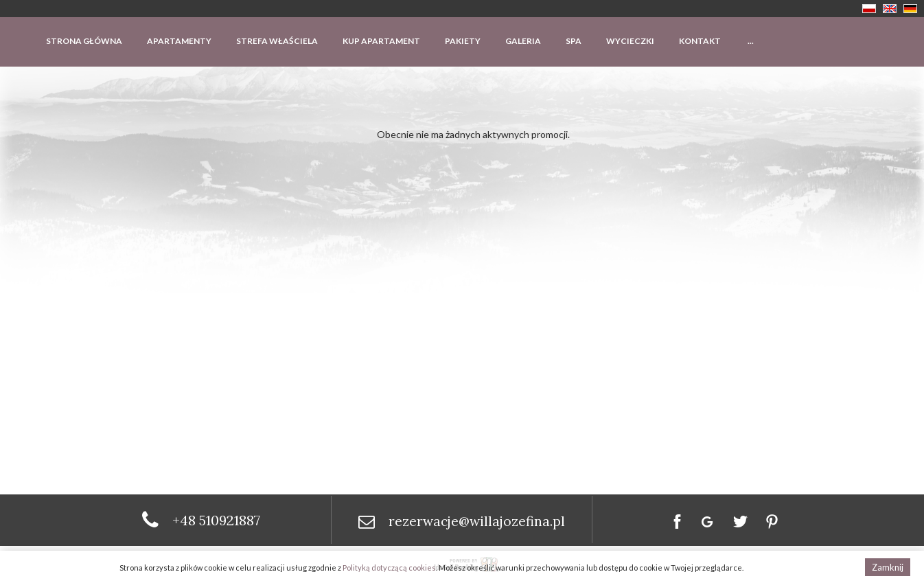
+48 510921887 (216, 520)
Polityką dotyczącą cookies (389, 568)
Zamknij (888, 567)
